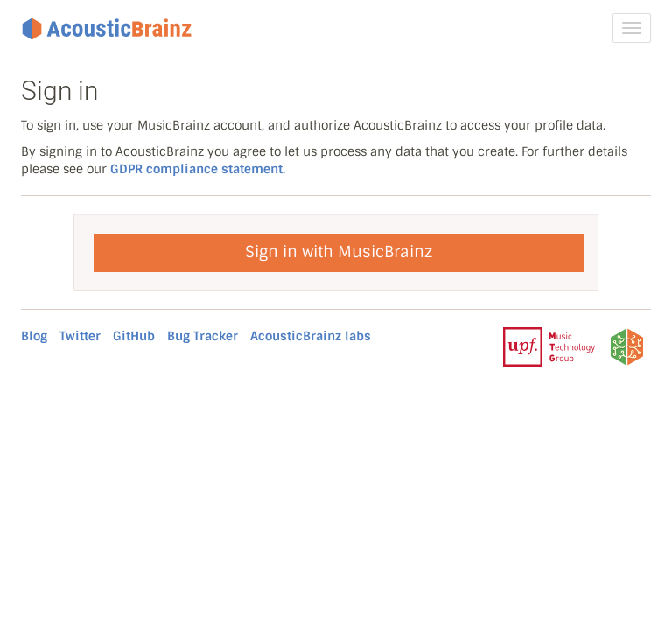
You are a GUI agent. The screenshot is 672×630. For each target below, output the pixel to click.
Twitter (80, 336)
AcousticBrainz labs (311, 336)
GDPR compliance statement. (198, 169)
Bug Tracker (203, 336)
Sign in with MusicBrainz (339, 252)
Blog (34, 336)
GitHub (134, 336)
